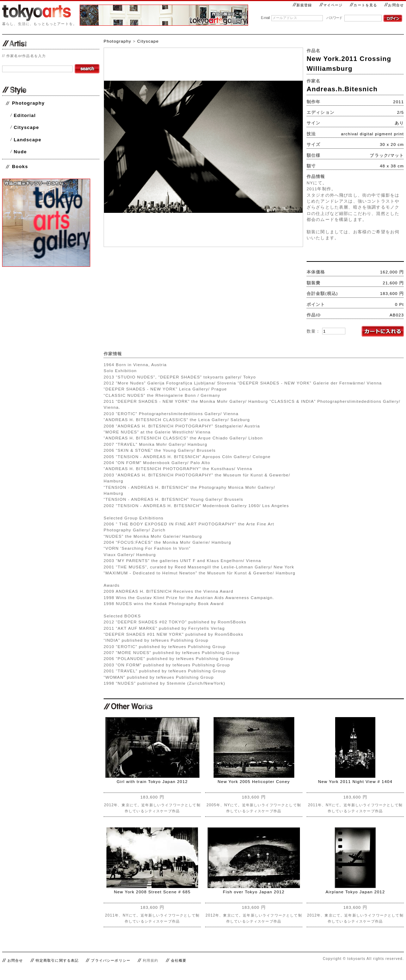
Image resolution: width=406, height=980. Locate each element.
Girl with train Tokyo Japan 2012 (152, 781)
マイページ (331, 5)
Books (20, 167)
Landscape (27, 140)
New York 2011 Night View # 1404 (355, 781)
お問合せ (394, 5)
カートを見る (363, 5)
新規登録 (302, 5)
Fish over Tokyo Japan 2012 (254, 892)
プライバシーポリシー (111, 960)
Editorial (25, 115)
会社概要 (179, 960)
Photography (28, 103)
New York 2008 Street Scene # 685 (152, 892)
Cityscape (26, 127)
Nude (20, 152)
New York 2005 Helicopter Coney (254, 781)
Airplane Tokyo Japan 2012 (355, 892)
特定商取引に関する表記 (57, 960)
